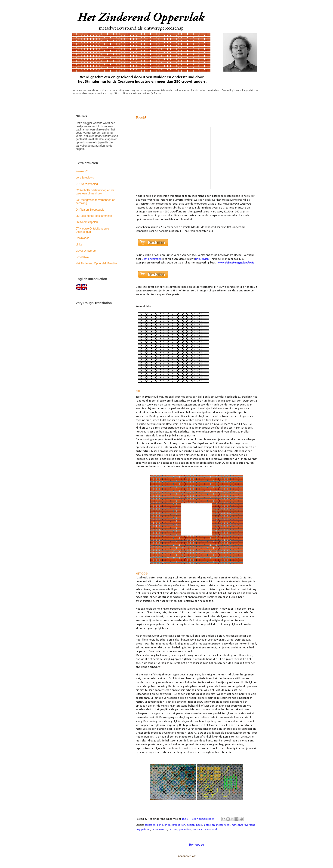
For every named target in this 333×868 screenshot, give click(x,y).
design (191, 825)
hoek (199, 825)
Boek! (141, 118)
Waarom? (82, 171)
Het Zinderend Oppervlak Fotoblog (97, 263)
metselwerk (223, 825)
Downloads (82, 238)
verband (212, 829)
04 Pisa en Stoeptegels (90, 210)
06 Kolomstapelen (87, 222)
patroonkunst (160, 829)
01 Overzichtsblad (87, 184)
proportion (185, 829)
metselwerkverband (244, 825)
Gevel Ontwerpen (86, 251)
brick (167, 825)
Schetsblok (82, 257)
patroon (146, 829)
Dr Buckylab (202, 259)
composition (178, 825)
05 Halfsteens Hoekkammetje (94, 216)
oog (138, 829)
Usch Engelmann (152, 259)
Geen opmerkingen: (204, 819)
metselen (209, 825)
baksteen (150, 825)
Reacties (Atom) (206, 856)
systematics (199, 829)
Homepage (197, 845)
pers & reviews (85, 178)
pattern (173, 829)
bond (160, 825)
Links (79, 245)
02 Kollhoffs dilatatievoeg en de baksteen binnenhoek (95, 192)
